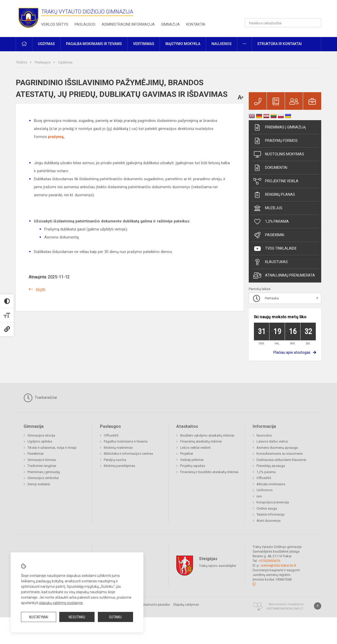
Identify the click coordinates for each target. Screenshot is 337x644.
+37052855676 (269, 561)
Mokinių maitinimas (118, 448)
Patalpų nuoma (115, 460)
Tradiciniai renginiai (42, 466)
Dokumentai (270, 168)
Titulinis (22, 62)
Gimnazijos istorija (41, 435)
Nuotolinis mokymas (279, 154)
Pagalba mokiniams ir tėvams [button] (94, 44)
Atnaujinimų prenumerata (284, 276)
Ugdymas (65, 62)
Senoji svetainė (39, 484)
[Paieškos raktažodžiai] (283, 23)
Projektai (187, 454)
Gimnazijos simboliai (43, 478)
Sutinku (115, 617)
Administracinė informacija (128, 24)
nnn (259, 496)
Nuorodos (264, 435)
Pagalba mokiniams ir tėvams (126, 441)
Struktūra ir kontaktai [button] (280, 44)
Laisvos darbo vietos (272, 441)
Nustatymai (39, 617)
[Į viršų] (318, 606)
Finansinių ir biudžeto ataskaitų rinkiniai (209, 472)
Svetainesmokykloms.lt (285, 609)
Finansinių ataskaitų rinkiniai (201, 441)
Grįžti (41, 290)
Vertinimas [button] (144, 44)
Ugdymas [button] (46, 44)
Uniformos (265, 490)
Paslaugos (85, 24)
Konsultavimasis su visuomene (280, 454)
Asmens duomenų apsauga (277, 448)
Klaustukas (271, 262)
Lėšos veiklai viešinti (195, 448)
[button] (286, 11)
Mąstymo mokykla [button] (183, 44)
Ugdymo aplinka (40, 441)
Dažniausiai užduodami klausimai (281, 460)
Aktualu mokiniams (271, 484)
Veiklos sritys (55, 24)
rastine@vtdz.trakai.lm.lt (278, 565)
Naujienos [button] (222, 44)
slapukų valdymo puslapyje (61, 603)
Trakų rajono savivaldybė (218, 566)
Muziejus (268, 208)
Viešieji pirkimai (192, 460)
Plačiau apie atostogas (292, 352)
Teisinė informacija (270, 514)
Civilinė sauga (267, 508)
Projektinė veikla (276, 181)
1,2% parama (271, 222)
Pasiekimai (269, 235)
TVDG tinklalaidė (275, 249)
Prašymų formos (276, 141)
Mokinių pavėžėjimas (119, 466)
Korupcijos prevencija (273, 502)
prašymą (56, 137)
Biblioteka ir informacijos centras (128, 454)
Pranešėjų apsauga (271, 466)
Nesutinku (77, 617)
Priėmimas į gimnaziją (280, 127)
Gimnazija (170, 24)
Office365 (111, 435)
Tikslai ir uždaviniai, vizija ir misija (52, 448)
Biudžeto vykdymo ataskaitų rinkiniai (207, 435)
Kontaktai (196, 24)
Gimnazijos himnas (42, 460)
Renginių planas (274, 195)
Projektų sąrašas (193, 466)
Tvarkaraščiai (40, 398)
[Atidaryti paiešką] (316, 23)
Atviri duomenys (269, 521)
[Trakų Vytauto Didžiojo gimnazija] (28, 17)
